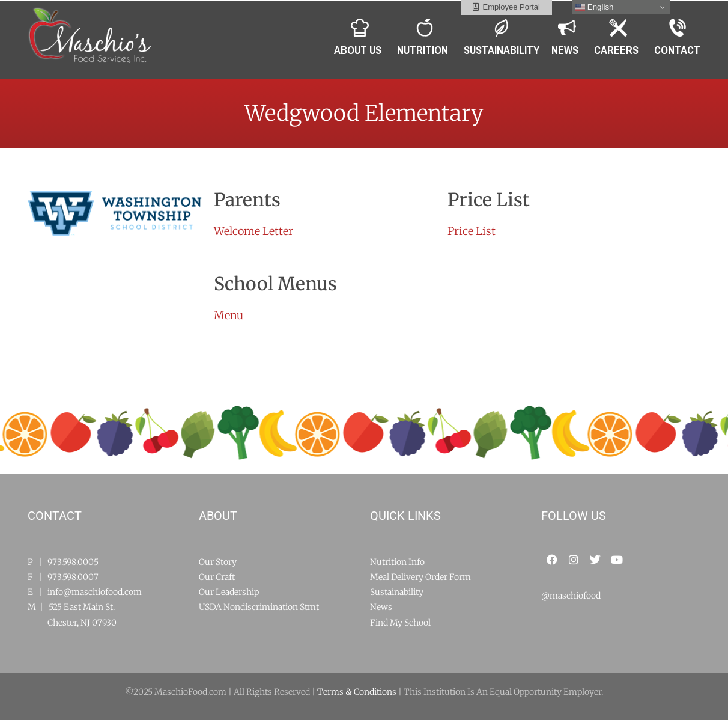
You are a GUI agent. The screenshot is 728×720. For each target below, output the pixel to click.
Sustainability (397, 592)
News (381, 607)
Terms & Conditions (357, 692)
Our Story (218, 562)
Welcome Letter (253, 231)
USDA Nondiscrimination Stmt (259, 607)
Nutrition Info (397, 562)
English (594, 7)
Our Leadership (229, 592)
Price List (472, 231)
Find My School (400, 623)
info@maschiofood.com (95, 592)
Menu (229, 315)
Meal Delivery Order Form (420, 577)
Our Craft (217, 577)
